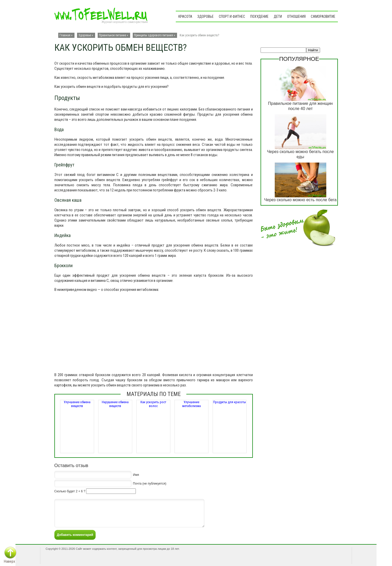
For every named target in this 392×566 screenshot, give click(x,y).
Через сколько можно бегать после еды (300, 154)
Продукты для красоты (230, 402)
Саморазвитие (323, 16)
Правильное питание (112, 35)
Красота (185, 16)
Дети (278, 16)
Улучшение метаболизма (191, 404)
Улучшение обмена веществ (77, 404)
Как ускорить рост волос (153, 404)
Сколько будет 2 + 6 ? (70, 491)
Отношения (296, 16)
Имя (136, 475)
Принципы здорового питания (153, 35)
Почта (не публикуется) (150, 483)
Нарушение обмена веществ (115, 404)
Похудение (259, 16)
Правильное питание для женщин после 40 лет (300, 106)
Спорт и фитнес (232, 16)
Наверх (10, 561)
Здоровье (206, 16)
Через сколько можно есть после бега (300, 200)
